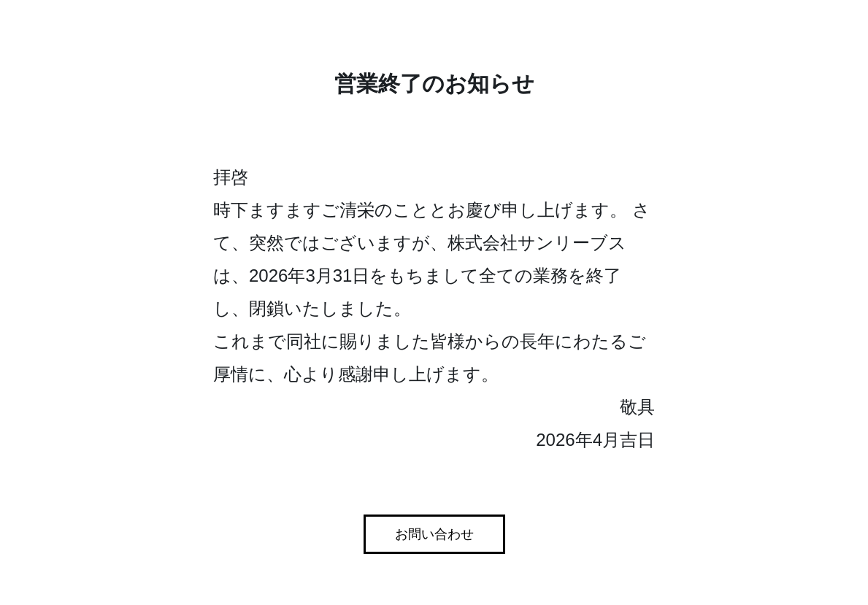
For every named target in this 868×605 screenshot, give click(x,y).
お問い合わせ (434, 534)
